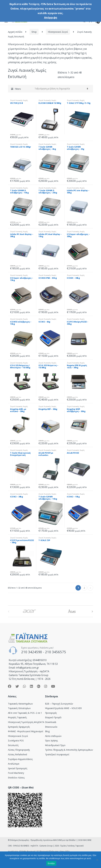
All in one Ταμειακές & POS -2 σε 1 (25, 713)
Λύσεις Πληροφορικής (19, 750)
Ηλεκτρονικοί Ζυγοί (58, 32)
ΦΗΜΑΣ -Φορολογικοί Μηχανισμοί (26, 731)
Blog (47, 731)
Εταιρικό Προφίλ (53, 717)
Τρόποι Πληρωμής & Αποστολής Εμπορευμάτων (69, 750)
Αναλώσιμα (14, 764)
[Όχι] (97, 860)
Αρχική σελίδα (15, 32)
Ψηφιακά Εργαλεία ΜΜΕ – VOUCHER (63, 708)
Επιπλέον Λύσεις (16, 778)
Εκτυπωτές (13, 745)
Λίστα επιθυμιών (53, 736)
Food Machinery (16, 773)
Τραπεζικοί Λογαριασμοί (57, 754)
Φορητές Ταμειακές (17, 717)
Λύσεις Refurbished (17, 754)
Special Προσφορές (18, 768)
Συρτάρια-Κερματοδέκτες (20, 759)
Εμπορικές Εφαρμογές (19, 727)
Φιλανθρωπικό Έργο (55, 745)
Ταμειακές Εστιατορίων (19, 708)
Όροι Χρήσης (51, 741)
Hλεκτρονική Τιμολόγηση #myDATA (26, 722)
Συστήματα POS (16, 741)
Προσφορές (51, 713)
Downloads (51, 722)
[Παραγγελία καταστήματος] (61, 89)
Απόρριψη (51, 18)
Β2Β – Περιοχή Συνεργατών (59, 704)
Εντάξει (51, 863)
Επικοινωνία (51, 727)
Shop (34, 32)
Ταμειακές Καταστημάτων (20, 704)
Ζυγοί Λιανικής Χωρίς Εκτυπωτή (19, 101)
